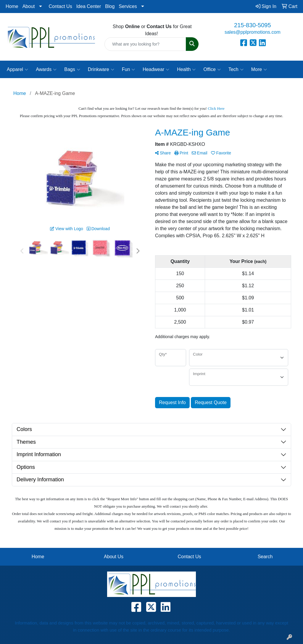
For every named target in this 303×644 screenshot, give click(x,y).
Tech (236, 70)
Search (265, 557)
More (259, 70)
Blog (110, 6)
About (29, 6)
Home (12, 6)
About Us (114, 557)
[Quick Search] (145, 44)
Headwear (156, 70)
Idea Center (89, 6)
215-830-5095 (253, 25)
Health (186, 70)
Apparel (17, 70)
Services (128, 6)
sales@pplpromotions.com (253, 32)
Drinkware (101, 70)
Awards (46, 70)
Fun (129, 70)
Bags (72, 70)
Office (212, 70)
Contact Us (61, 6)
